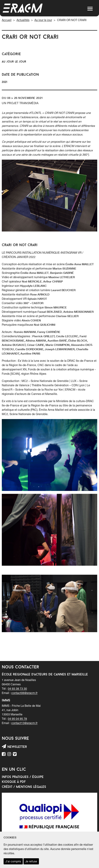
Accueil (7, 20)
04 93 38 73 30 (17, 689)
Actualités (23, 20)
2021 (4, 82)
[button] (90, 9)
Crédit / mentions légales (24, 787)
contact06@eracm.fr (24, 693)
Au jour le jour (43, 20)
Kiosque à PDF (14, 782)
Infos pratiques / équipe (23, 777)
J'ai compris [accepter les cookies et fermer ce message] (13, 861)
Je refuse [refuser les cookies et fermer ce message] (31, 861)
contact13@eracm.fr (24, 723)
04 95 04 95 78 (17, 719)
